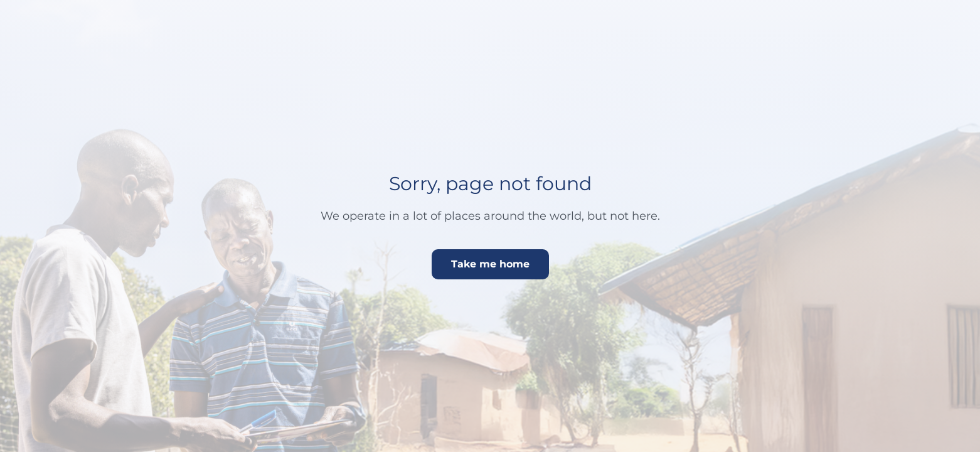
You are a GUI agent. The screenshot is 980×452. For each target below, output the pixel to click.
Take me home (490, 264)
